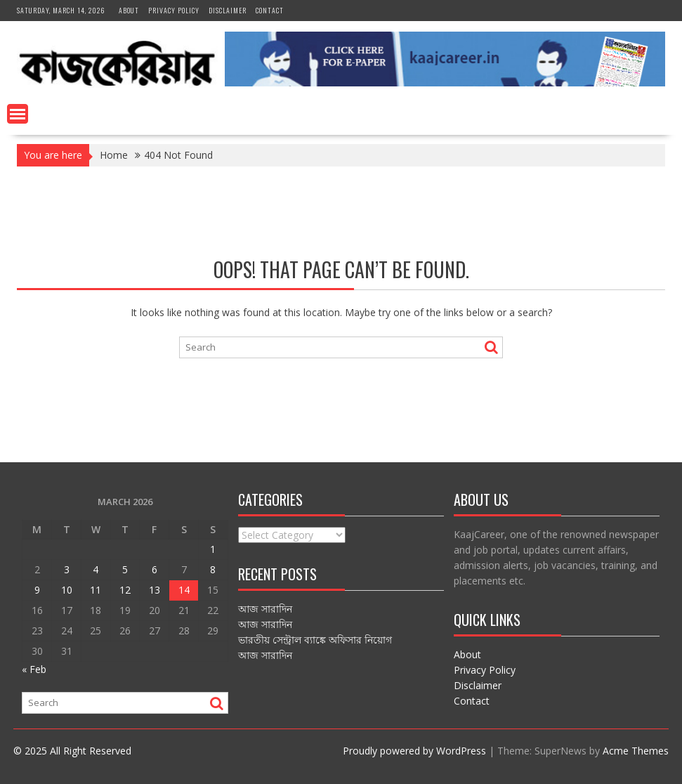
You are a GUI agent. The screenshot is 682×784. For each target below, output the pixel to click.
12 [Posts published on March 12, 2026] (125, 590)
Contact (270, 10)
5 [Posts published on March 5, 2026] (125, 569)
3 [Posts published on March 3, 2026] (67, 569)
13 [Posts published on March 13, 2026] (155, 590)
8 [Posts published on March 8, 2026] (213, 569)
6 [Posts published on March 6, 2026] (155, 569)
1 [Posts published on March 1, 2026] (213, 549)
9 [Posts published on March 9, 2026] (37, 590)
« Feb (34, 669)
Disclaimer (228, 10)
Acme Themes (636, 751)
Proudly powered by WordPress (414, 751)
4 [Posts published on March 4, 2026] (96, 569)
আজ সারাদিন (265, 609)
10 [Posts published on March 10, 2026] (67, 590)
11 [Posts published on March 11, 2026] (96, 590)
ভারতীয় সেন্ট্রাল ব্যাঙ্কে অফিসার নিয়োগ (315, 640)
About (129, 10)
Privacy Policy (174, 10)
